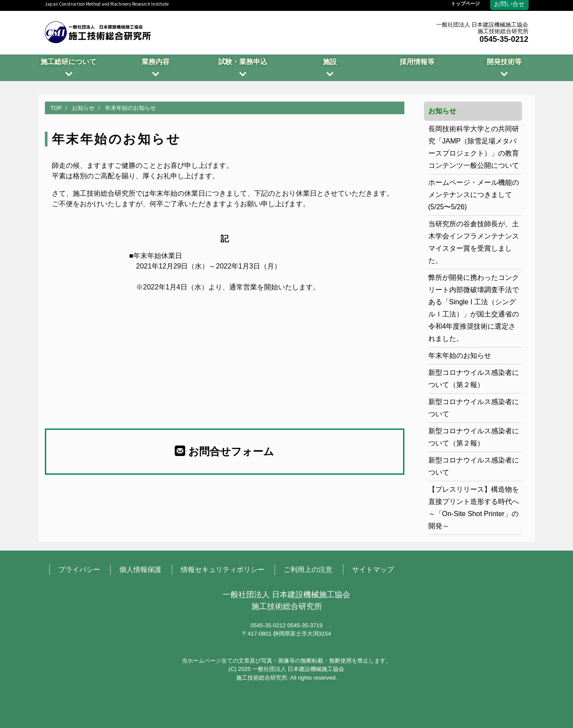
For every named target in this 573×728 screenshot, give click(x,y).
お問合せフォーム (224, 451)
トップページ (465, 4)
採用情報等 (417, 62)
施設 (330, 62)
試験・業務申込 (243, 62)
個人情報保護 (140, 570)
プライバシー (79, 570)
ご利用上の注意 (308, 570)
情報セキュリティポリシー (223, 570)
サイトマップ (373, 570)
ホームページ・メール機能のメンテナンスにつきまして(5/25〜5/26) (474, 195)
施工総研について (68, 62)
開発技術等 (504, 62)
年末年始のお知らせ (460, 355)
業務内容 (156, 62)
